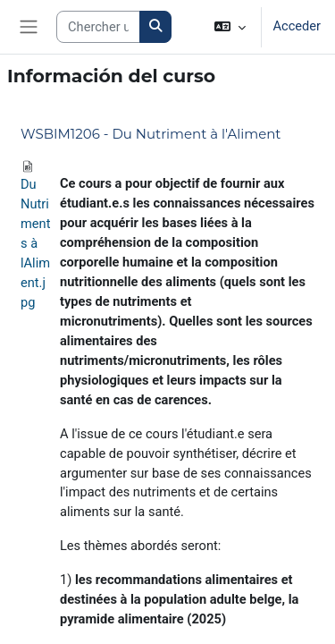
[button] (230, 27)
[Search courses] (98, 27)
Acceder (297, 26)
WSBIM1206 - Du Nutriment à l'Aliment (151, 134)
